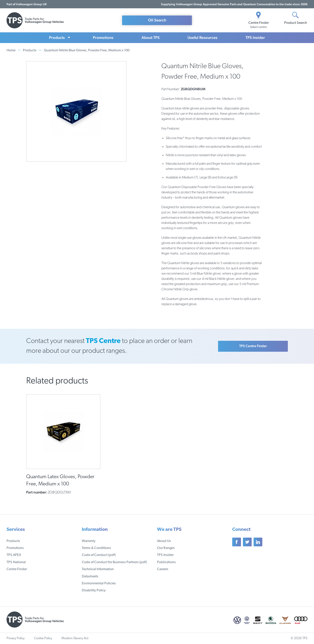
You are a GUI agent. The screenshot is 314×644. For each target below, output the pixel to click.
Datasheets (90, 576)
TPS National (16, 562)
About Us (164, 541)
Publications (166, 562)
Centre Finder (17, 569)
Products (57, 37)
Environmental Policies (99, 583)
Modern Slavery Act (75, 638)
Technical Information (98, 569)
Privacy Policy (16, 638)
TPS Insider (255, 37)
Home (11, 50)
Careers (163, 569)
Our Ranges (166, 548)
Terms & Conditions (96, 548)
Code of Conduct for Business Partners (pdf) (114, 562)
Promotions (103, 37)
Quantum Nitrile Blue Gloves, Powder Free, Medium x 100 (87, 50)
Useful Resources (202, 37)
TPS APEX (14, 555)
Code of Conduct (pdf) (99, 555)
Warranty (89, 541)
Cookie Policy (43, 638)
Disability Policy (94, 590)
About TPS (151, 37)
